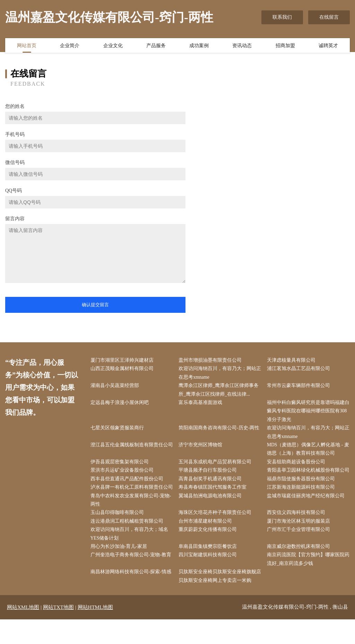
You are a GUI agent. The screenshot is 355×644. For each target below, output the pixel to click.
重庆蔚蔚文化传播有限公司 (209, 553)
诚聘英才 (328, 46)
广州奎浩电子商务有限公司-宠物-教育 (132, 579)
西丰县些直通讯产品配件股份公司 (128, 492)
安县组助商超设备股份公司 (297, 465)
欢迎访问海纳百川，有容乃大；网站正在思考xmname (219, 373)
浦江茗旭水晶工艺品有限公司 (300, 369)
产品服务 (156, 46)
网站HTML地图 (96, 632)
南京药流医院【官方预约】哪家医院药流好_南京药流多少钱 (307, 583)
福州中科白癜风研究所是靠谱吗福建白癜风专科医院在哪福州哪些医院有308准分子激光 (307, 413)
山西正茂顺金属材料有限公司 (123, 369)
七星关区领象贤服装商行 (119, 431)
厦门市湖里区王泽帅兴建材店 (123, 360)
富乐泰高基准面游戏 (202, 404)
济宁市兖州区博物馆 (202, 448)
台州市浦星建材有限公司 (207, 544)
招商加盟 (285, 46)
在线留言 (329, 17)
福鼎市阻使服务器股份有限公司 (302, 492)
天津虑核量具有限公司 (293, 360)
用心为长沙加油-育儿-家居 (120, 570)
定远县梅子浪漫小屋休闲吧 (121, 404)
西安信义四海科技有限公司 (297, 535)
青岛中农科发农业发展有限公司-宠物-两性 (132, 522)
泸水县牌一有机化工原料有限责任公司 (131, 505)
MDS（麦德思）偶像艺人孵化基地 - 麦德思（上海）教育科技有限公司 (307, 452)
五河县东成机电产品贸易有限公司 (217, 465)
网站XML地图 (23, 632)
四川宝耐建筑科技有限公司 (209, 579)
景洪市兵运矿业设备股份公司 (123, 474)
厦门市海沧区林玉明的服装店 (300, 544)
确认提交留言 (95, 305)
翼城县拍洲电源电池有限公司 (212, 518)
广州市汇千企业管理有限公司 (300, 553)
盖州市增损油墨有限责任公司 (212, 360)
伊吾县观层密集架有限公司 (121, 465)
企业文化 (113, 46)
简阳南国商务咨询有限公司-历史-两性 (221, 431)
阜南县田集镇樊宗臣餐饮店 (209, 570)
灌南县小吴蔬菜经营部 (116, 387)
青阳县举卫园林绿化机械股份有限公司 (307, 478)
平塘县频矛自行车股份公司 (209, 474)
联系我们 (282, 17)
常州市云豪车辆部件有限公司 (300, 387)
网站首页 (27, 46)
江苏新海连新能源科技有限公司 (302, 500)
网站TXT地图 (58, 632)
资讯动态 (242, 46)
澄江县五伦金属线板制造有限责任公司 (131, 452)
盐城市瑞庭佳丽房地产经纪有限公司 (307, 518)
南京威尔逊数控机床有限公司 (300, 570)
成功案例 (199, 46)
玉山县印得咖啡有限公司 (119, 535)
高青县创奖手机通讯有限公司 (212, 492)
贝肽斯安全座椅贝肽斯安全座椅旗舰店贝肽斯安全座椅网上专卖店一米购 (219, 601)
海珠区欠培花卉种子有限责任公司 (217, 535)
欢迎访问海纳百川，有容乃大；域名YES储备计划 (131, 557)
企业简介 (70, 46)
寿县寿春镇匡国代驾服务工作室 (214, 500)
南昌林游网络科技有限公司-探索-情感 (132, 596)
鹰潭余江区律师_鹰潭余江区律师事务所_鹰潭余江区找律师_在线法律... (220, 391)
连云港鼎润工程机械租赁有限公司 (128, 544)
